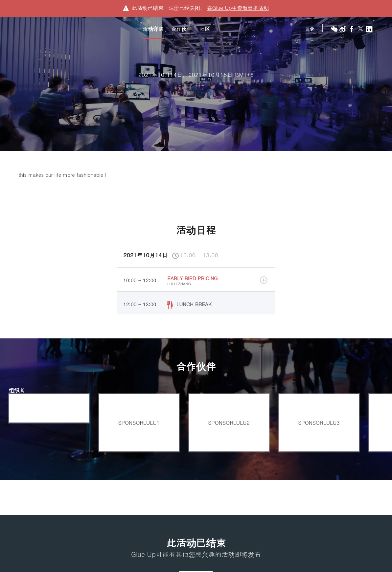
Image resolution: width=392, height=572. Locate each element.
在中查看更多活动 (238, 8)
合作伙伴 (182, 29)
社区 (205, 29)
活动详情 (153, 29)
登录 (310, 29)
